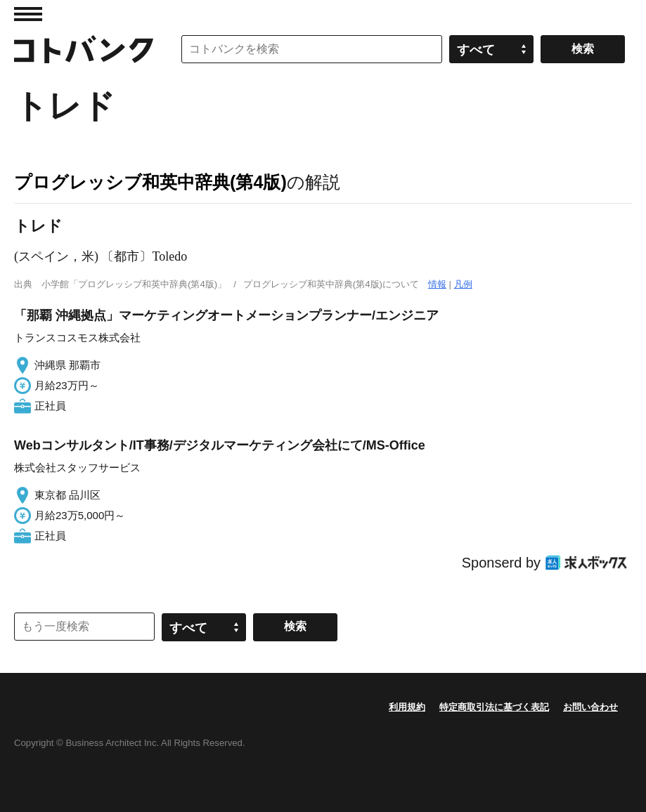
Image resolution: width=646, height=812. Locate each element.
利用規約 (407, 707)
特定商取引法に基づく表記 (494, 707)
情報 (437, 284)
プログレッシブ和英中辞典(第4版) (150, 182)
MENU (28, 14)
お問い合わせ (590, 707)
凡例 (463, 284)
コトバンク (84, 49)
